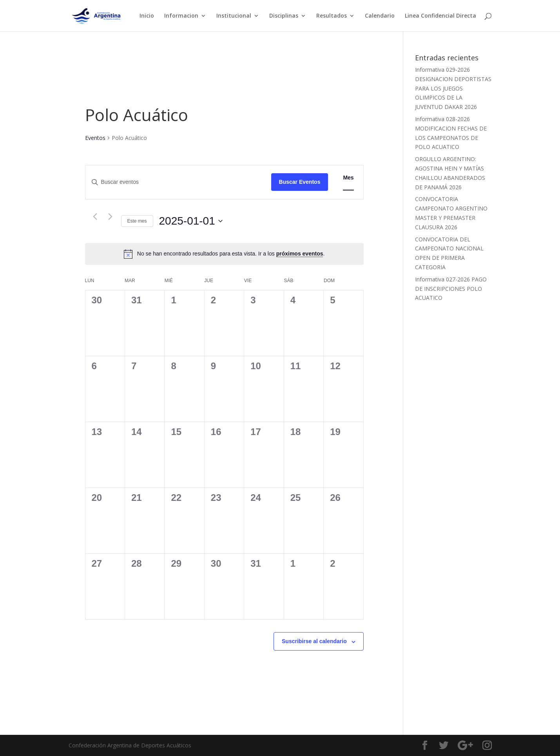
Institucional (234, 16)
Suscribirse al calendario (314, 641)
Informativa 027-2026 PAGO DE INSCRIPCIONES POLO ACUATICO (451, 289)
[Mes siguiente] (111, 217)
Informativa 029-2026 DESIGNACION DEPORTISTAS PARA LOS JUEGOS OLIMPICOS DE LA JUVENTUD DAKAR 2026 (453, 88)
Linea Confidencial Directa (440, 16)
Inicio (147, 16)
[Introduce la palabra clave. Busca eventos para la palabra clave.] (178, 182)
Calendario (380, 16)
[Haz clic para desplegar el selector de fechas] (191, 221)
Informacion (181, 16)
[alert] (231, 254)
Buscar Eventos (300, 182)
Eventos (95, 138)
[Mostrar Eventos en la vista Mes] (348, 178)
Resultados (332, 16)
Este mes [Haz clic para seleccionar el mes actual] (137, 221)
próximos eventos (300, 254)
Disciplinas (284, 16)
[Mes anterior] (95, 217)
